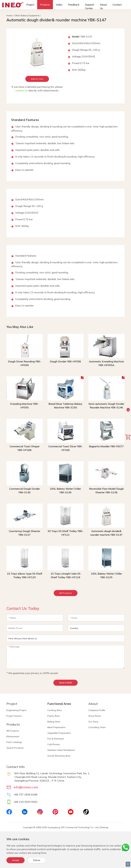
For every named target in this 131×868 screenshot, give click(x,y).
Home (9, 15)
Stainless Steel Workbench (61, 750)
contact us (22, 90)
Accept (16, 860)
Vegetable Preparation (59, 733)
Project (30, 5)
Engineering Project (16, 710)
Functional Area (59, 704)
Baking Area (54, 722)
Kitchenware (13, 736)
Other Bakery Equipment (27, 15)
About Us (103, 6)
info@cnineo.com (26, 787)
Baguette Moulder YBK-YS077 (106, 446)
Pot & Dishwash (56, 739)
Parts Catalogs (14, 742)
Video (59, 5)
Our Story (93, 722)
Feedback (74, 5)
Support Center (90, 6)
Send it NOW (65, 683)
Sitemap (104, 827)
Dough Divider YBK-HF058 (65, 361)
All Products (66, 593)
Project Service (14, 716)
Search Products (15, 748)
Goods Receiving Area (59, 756)
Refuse (37, 860)
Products (45, 5)
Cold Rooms (54, 744)
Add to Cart (37, 79)
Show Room (95, 716)
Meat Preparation (56, 727)
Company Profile (97, 710)
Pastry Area (54, 716)
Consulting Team (97, 727)
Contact (117, 5)
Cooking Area (54, 710)
